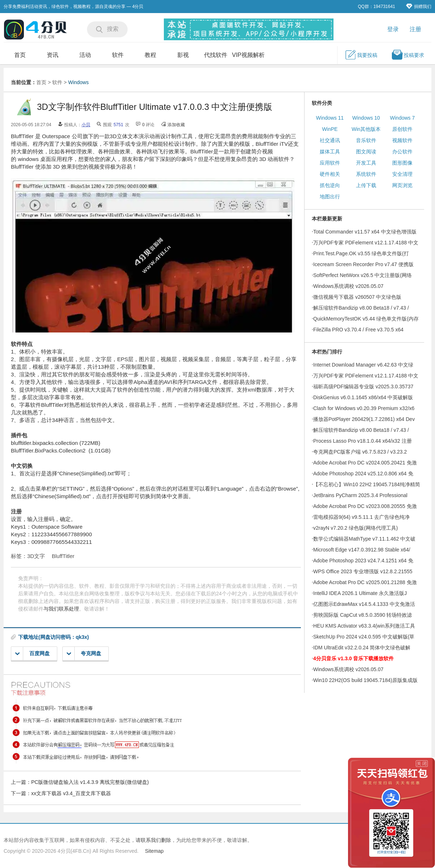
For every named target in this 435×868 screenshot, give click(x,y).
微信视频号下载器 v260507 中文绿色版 (357, 297)
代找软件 (216, 55)
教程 (150, 55)
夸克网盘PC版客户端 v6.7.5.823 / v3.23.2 (360, 452)
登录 (393, 29)
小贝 (86, 125)
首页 (20, 55)
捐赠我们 (419, 6)
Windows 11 (330, 118)
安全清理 (402, 174)
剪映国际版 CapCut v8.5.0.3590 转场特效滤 (362, 615)
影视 (183, 55)
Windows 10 (366, 118)
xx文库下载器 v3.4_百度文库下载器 (71, 793)
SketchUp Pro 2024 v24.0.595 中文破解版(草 (364, 637)
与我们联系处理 (61, 609)
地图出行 (330, 197)
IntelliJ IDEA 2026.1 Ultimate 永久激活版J (360, 593)
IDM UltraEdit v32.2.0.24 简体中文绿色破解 (362, 648)
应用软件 (330, 163)
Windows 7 (402, 118)
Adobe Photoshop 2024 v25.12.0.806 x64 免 (363, 474)
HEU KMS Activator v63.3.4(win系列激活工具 (364, 626)
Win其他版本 (366, 129)
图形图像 (402, 163)
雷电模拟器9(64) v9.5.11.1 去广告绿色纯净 (361, 517)
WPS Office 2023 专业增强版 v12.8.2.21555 (363, 571)
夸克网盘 (84, 654)
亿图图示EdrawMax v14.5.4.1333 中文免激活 (364, 604)
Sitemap (154, 851)
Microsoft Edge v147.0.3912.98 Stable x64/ (362, 550)
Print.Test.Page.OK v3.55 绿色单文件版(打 (361, 253)
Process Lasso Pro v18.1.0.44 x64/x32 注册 (362, 441)
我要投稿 (361, 55)
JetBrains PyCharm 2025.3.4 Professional (360, 495)
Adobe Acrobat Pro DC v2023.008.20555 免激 (365, 506)
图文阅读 (366, 152)
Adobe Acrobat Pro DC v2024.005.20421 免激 (365, 463)
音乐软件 (366, 140)
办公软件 (402, 152)
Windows (78, 82)
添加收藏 (176, 125)
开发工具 (366, 163)
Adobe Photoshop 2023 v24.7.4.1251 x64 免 (363, 561)
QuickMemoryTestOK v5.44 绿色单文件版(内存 (366, 319)
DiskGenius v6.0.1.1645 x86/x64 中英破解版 (363, 397)
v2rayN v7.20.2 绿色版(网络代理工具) (355, 528)
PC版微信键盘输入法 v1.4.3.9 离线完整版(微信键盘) (90, 782)
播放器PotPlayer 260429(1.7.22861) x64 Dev (364, 419)
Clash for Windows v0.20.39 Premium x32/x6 (364, 408)
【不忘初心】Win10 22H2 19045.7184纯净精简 (367, 484)
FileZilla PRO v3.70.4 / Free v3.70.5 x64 (358, 330)
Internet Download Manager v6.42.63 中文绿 (363, 365)
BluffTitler (63, 556)
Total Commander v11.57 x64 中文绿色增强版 (365, 232)
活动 (85, 55)
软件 (118, 55)
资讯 (53, 55)
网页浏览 (402, 185)
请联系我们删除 (153, 840)
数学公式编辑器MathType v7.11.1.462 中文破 (364, 539)
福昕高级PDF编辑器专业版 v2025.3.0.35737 (363, 387)
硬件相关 (330, 174)
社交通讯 (330, 140)
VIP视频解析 (248, 55)
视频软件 (402, 140)
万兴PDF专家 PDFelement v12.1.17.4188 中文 (366, 243)
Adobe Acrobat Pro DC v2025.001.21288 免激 (365, 582)
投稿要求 (408, 55)
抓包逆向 (330, 185)
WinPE (330, 129)
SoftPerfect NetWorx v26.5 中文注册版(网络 (362, 275)
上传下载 (366, 185)
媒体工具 (330, 152)
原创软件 (402, 129)
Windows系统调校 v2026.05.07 (348, 286)
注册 (415, 29)
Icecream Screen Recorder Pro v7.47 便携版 (363, 264)
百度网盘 (32, 654)
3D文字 (36, 556)
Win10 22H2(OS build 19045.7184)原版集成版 (365, 680)
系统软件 (366, 174)
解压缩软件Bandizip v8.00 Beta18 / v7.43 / (361, 308)
